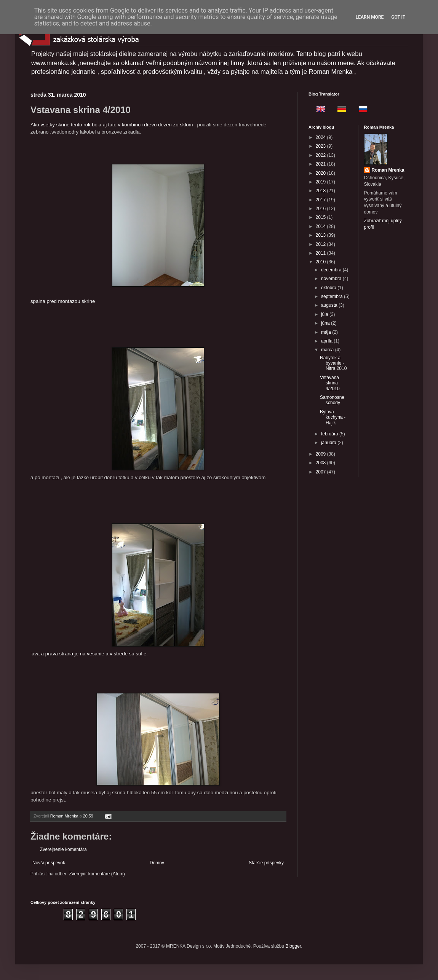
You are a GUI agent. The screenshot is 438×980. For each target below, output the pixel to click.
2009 (321, 454)
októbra (329, 288)
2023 (321, 146)
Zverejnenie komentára (63, 849)
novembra (332, 279)
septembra (332, 296)
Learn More (370, 17)
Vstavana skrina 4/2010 (330, 383)
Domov (157, 863)
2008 (321, 463)
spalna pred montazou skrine (117, 234)
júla (325, 314)
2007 (321, 472)
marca (328, 350)
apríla (327, 341)
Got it (398, 17)
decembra (332, 270)
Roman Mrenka (388, 170)
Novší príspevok (49, 863)
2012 (321, 244)
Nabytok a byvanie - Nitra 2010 (333, 363)
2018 (321, 191)
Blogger (293, 946)
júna (326, 323)
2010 (321, 262)
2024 (321, 137)
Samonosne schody (332, 400)
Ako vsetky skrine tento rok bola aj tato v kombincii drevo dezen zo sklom (112, 125)
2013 (321, 235)
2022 (321, 155)
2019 (321, 182)
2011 (321, 253)
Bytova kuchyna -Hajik (333, 417)
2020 (321, 173)
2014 (321, 226)
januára (329, 443)
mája (327, 332)
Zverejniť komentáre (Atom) (97, 874)
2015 (321, 217)
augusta (330, 305)
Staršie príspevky (266, 863)
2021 (321, 164)
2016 (321, 209)
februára (330, 434)
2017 (321, 200)
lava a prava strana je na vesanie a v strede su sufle (117, 590)
